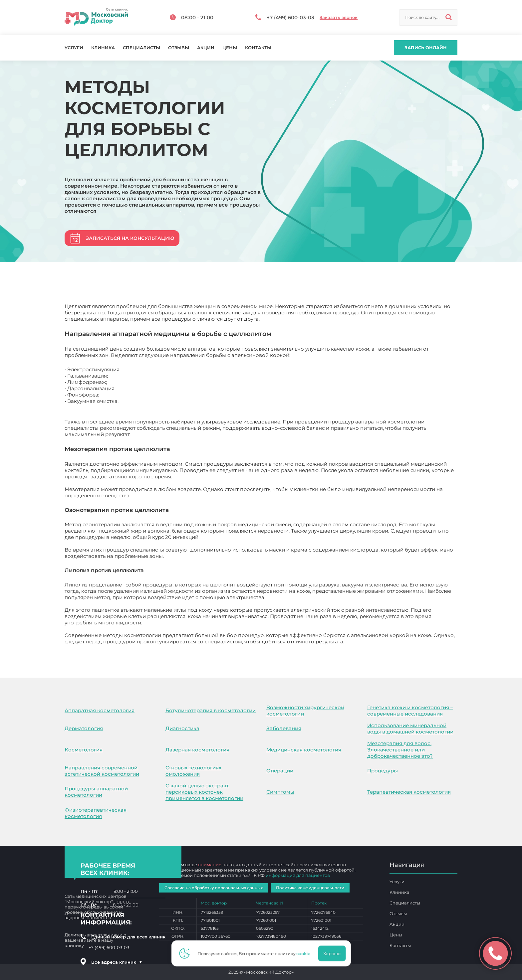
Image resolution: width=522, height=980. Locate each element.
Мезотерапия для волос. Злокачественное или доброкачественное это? (400, 750)
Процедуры (383, 771)
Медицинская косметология (304, 750)
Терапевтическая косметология (409, 792)
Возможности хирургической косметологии (305, 711)
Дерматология (84, 728)
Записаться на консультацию (130, 238)
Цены (230, 48)
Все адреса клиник (117, 962)
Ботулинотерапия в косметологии (211, 710)
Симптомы (280, 792)
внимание (210, 865)
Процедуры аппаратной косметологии (96, 792)
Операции (280, 771)
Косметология (84, 750)
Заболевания (284, 728)
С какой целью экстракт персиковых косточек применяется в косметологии (204, 792)
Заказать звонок (339, 17)
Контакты (258, 48)
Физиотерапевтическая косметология (96, 813)
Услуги (74, 48)
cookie (305, 953)
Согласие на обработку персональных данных (214, 888)
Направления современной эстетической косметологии (102, 771)
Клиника (103, 48)
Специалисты (141, 48)
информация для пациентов (298, 875)
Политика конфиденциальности (310, 888)
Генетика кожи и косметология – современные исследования (410, 711)
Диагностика (182, 728)
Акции (206, 48)
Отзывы (179, 48)
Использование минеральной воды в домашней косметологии (410, 729)
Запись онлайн (426, 48)
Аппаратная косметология (100, 710)
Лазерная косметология (197, 750)
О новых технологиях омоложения (193, 771)
